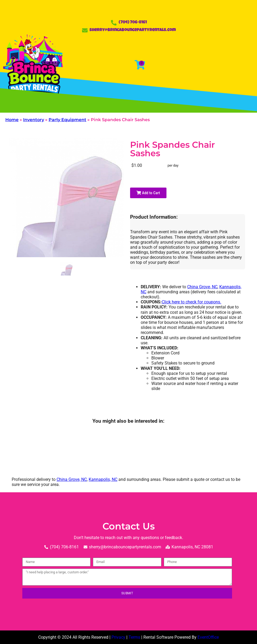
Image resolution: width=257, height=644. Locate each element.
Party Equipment (67, 120)
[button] (59, 104)
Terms (134, 637)
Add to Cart (148, 193)
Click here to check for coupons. (191, 302)
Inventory (34, 120)
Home (12, 120)
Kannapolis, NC (103, 479)
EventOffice (208, 637)
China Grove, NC (202, 287)
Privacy (118, 637)
